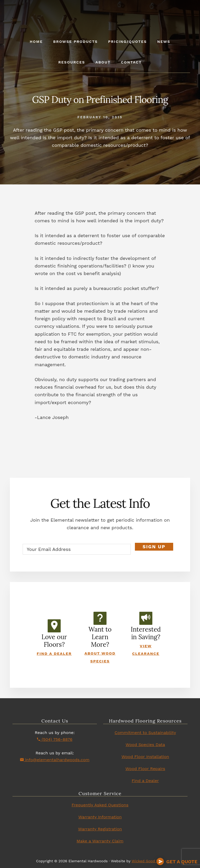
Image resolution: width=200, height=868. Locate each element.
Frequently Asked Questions (100, 805)
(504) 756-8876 (55, 739)
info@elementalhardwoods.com (55, 760)
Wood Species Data (145, 745)
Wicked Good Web (148, 861)
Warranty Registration (100, 829)
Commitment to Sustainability (145, 733)
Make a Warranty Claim (100, 841)
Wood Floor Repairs (145, 769)
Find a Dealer (54, 654)
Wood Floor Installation (145, 757)
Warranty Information (100, 817)
